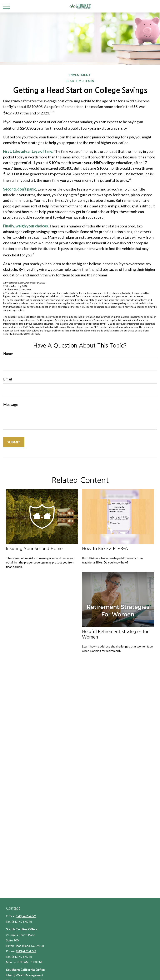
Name (8, 354)
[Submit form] (14, 442)
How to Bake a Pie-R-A (105, 549)
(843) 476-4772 (26, 916)
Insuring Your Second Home (34, 549)
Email (7, 379)
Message (11, 404)
